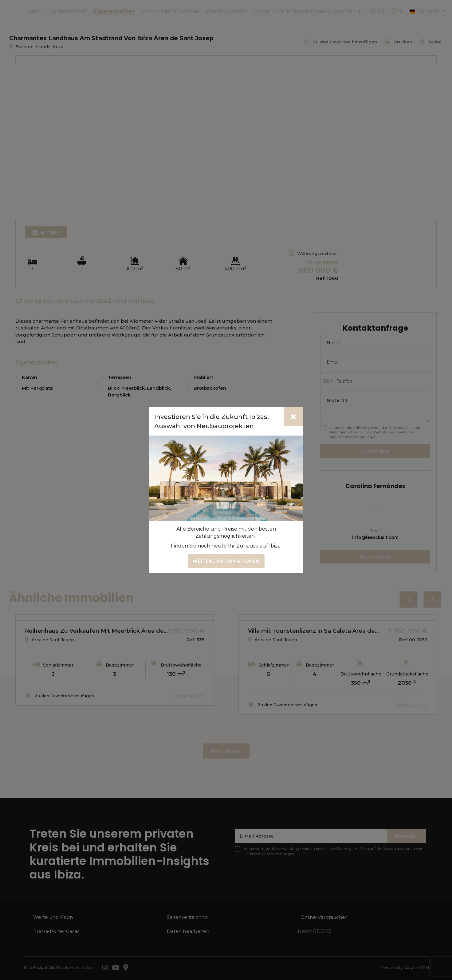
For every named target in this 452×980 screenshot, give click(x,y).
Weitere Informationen (226, 561)
